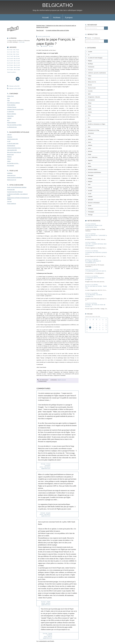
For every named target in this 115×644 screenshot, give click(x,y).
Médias (90, 166)
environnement (91, 100)
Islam (89, 136)
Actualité (90, 52)
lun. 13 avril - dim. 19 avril (13, 61)
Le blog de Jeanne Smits (13, 143)
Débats (60, 380)
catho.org (9, 135)
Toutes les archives (12, 72)
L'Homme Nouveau (12, 107)
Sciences (90, 188)
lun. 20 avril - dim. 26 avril (13, 59)
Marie (89, 163)
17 (87, 328)
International (91, 133)
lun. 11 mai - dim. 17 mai (13, 52)
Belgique (90, 61)
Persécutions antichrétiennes (94, 172)
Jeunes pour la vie (11, 175)
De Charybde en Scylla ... (13, 163)
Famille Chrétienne (12, 123)
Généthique (10, 173)
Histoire (90, 121)
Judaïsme (90, 145)
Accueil (45, 18)
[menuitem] (45, 17)
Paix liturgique (11, 166)
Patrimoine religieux (93, 169)
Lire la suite (22, 42)
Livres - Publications (93, 157)
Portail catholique (11, 105)
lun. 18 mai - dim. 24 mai (13, 50)
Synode (90, 206)
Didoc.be (9, 159)
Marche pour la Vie (12, 180)
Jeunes (89, 142)
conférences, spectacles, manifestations (97, 73)
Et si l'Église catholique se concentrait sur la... (93, 262)
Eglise (64, 380)
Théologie (90, 215)
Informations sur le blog (93, 130)
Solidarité (90, 197)
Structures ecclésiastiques (94, 203)
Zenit (8, 98)
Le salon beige (11, 112)
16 (106, 325)
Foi (89, 118)
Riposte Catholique (12, 114)
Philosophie (91, 175)
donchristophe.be (11, 146)
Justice (89, 148)
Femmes (90, 112)
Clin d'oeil (90, 70)
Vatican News (10, 116)
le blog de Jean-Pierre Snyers (14, 148)
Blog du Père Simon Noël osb (14, 152)
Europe (90, 106)
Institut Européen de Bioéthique (15, 178)
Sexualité (90, 191)
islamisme (90, 139)
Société (90, 194)
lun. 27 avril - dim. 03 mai (13, 56)
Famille (90, 109)
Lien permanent (43, 380)
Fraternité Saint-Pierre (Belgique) (15, 192)
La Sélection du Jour (12, 127)
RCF (8, 120)
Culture (90, 76)
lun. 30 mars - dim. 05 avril (13, 65)
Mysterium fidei (11, 190)
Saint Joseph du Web (12, 150)
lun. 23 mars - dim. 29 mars (14, 67)
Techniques (90, 209)
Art (89, 55)
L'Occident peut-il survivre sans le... (96, 271)
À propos (69, 18)
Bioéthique (90, 64)
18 (90, 328)
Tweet (38, 46)
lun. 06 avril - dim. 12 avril (13, 63)
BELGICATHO (58, 5)
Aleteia (9, 161)
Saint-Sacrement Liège (12, 139)
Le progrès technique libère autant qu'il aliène (57, 30)
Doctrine (90, 85)
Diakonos (9, 157)
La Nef (9, 141)
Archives (57, 18)
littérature (90, 151)
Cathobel (9, 118)
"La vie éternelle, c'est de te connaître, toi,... (94, 296)
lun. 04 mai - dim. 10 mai (13, 54)
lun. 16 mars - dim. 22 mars (14, 70)
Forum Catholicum (12, 204)
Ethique (90, 103)
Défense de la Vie (92, 82)
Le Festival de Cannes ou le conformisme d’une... (94, 226)
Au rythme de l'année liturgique (95, 58)
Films (89, 115)
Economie (90, 91)
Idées (89, 127)
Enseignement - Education (94, 97)
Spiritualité (90, 200)
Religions (90, 181)
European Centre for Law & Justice (15, 109)
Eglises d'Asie (10, 96)
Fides (8, 100)
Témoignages (91, 212)
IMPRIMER (44, 46)
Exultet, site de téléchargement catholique (17, 187)
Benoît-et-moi (10, 155)
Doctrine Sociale (92, 88)
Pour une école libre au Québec (14, 125)
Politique (90, 179)
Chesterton (10, 137)
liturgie (90, 154)
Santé (89, 185)
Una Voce (9, 201)
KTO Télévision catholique (13, 103)
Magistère (90, 160)
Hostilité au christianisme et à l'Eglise (97, 124)
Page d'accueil (40, 30)
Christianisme (91, 67)
